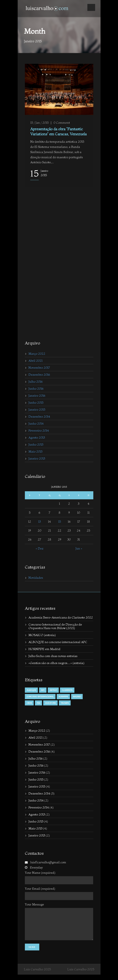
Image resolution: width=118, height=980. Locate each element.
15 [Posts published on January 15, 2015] (60, 521)
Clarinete (67, 690)
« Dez (40, 548)
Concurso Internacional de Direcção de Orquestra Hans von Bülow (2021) (55, 626)
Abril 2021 (35, 361)
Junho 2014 (36, 423)
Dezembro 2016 (39, 374)
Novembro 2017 (39, 367)
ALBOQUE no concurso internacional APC (58, 642)
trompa (65, 703)
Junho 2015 (36, 402)
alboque (31, 690)
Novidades (36, 578)
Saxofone (50, 703)
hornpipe (63, 696)
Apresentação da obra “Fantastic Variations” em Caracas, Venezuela (58, 131)
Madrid (77, 696)
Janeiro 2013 (37, 458)
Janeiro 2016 (37, 395)
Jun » (79, 548)
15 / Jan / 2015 (39, 122)
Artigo (53, 690)
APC (43, 690)
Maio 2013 (35, 451)
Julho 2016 (35, 381)
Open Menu (91, 7)
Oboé (29, 703)
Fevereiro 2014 (39, 430)
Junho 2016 (36, 388)
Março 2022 (37, 354)
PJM (38, 703)
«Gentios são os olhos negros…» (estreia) (56, 663)
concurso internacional (40, 696)
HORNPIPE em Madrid (44, 649)
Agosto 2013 (37, 437)
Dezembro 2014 (39, 416)
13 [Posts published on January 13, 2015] (39, 521)
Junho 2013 (36, 444)
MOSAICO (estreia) (42, 635)
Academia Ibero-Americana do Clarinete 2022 (61, 617)
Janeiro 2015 (37, 409)
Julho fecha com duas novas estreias (53, 656)
